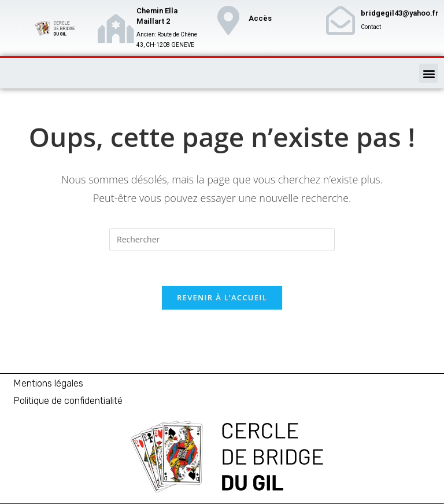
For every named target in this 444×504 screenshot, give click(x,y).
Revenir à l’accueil (222, 297)
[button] (429, 73)
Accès (260, 18)
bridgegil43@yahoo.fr (400, 13)
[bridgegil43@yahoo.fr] (341, 20)
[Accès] (228, 20)
